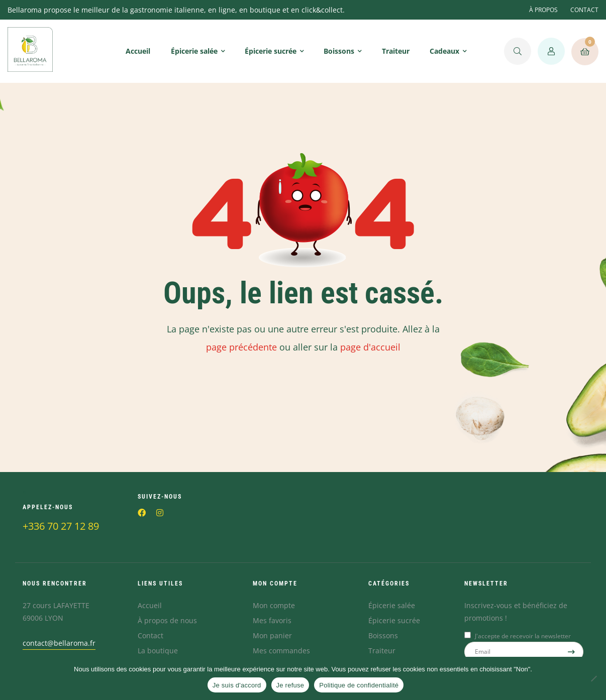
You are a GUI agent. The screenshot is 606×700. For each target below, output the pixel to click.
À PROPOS (543, 10)
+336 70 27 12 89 (61, 526)
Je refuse (290, 685)
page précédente (241, 347)
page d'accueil (370, 347)
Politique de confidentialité (359, 685)
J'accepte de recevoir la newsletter (523, 636)
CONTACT (584, 10)
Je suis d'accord (237, 685)
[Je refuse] (593, 678)
